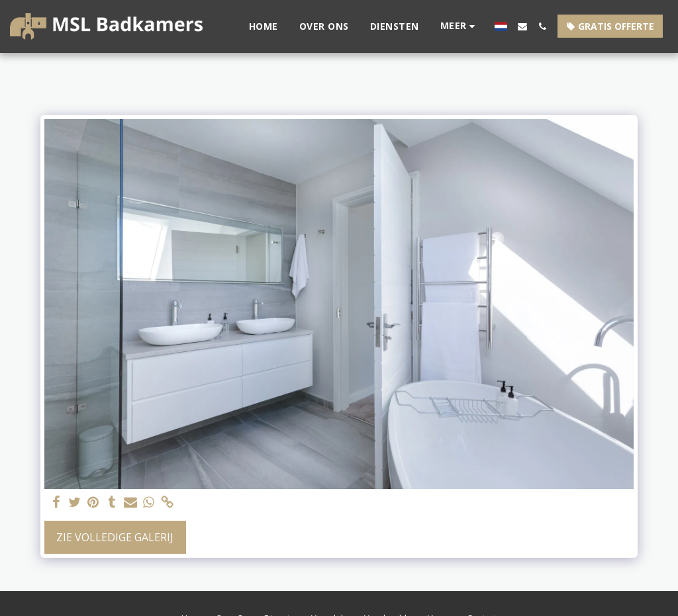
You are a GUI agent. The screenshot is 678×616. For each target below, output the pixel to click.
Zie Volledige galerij (115, 537)
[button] (522, 26)
